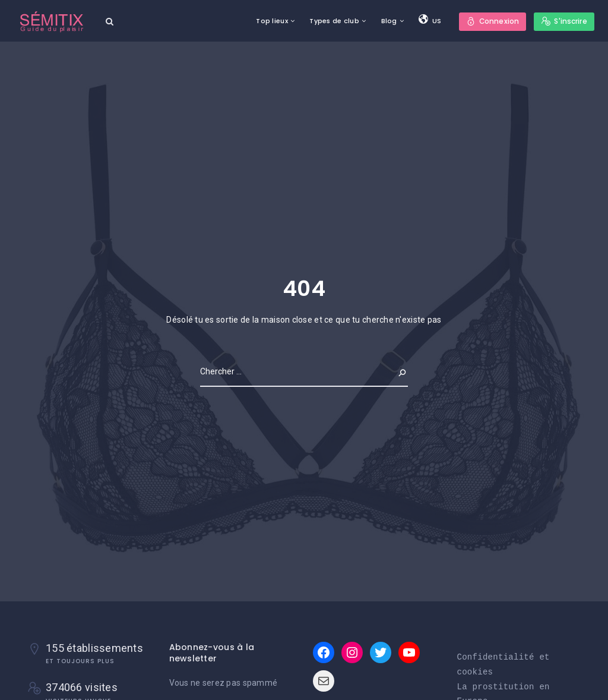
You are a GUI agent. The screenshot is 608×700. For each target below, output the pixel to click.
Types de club (334, 21)
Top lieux (271, 21)
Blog (388, 21)
